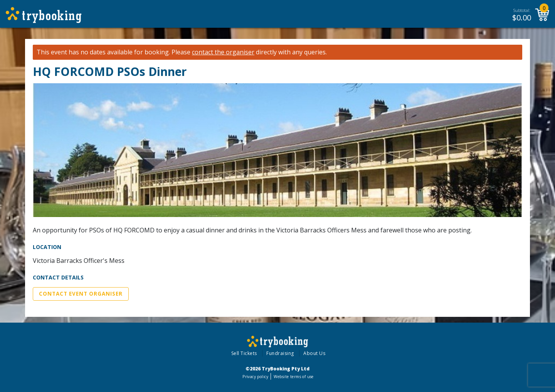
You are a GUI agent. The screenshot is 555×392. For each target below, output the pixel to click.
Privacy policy (255, 377)
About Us (314, 353)
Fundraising (280, 353)
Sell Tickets (244, 353)
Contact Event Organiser (81, 294)
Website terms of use (293, 377)
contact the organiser (223, 52)
